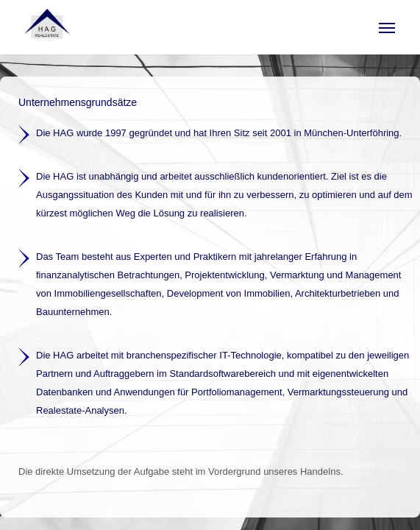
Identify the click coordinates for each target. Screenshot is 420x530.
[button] (387, 27)
